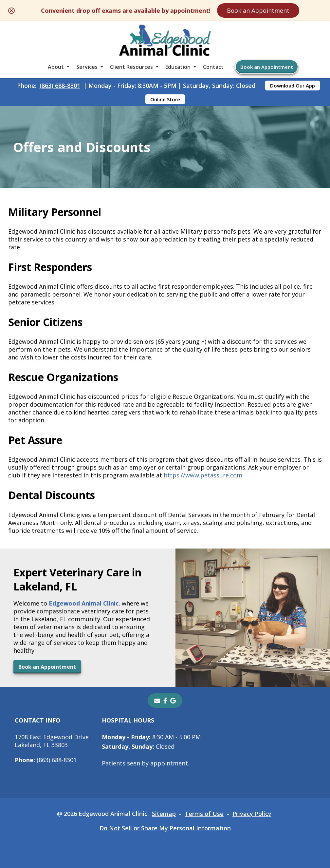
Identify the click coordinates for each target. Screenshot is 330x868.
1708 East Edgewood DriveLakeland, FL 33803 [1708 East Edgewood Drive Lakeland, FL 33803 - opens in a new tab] (52, 741)
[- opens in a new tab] (165, 701)
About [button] (56, 67)
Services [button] (87, 67)
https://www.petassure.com (203, 475)
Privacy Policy (252, 814)
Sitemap (164, 814)
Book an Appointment (258, 10)
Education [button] (178, 67)
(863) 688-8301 (60, 86)
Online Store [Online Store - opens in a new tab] (165, 99)
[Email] (157, 701)
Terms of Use (204, 814)
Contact (213, 67)
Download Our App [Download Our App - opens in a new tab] (293, 86)
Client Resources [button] (131, 67)
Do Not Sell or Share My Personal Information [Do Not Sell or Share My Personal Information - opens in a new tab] (165, 828)
